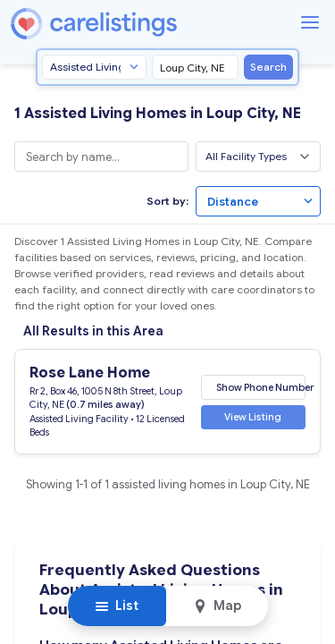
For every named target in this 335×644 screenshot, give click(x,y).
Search (268, 67)
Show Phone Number (261, 386)
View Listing (253, 417)
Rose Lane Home (90, 373)
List (117, 606)
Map (217, 606)
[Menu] (310, 22)
